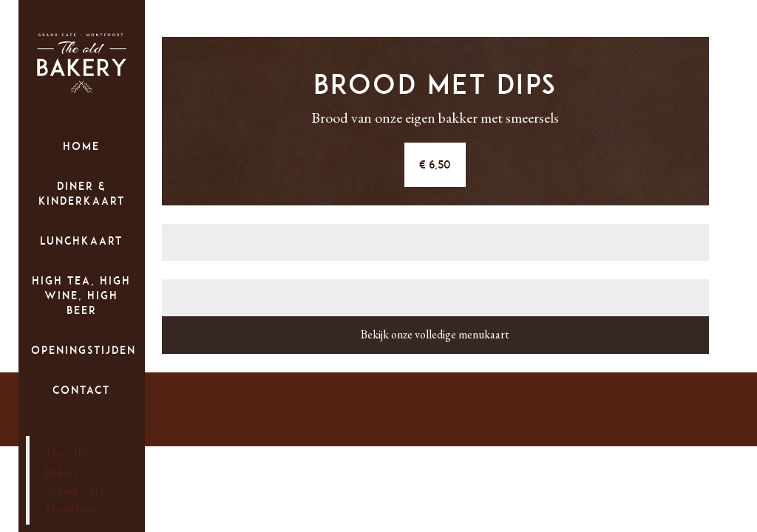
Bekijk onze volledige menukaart (435, 334)
